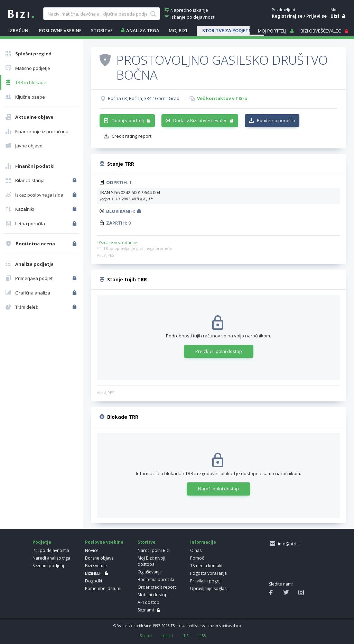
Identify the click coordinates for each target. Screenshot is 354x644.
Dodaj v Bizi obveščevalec (200, 120)
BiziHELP (93, 573)
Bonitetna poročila (156, 579)
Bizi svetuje (96, 566)
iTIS (185, 636)
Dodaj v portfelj (128, 120)
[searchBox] (102, 14)
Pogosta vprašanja (208, 573)
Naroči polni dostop (218, 489)
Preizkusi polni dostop (219, 351)
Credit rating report (132, 136)
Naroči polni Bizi (154, 550)
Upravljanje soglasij (209, 588)
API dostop (148, 602)
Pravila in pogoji (206, 581)
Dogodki (94, 581)
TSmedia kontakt (206, 566)
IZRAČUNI (19, 30)
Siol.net (146, 636)
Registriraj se (287, 16)
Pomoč (197, 558)
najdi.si (167, 636)
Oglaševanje (150, 572)
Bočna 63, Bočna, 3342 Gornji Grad (144, 98)
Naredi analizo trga (51, 558)
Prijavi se (316, 16)
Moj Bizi (178, 30)
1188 (202, 636)
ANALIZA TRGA (143, 30)
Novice (92, 550)
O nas (196, 550)
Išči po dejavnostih (51, 550)
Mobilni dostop (153, 595)
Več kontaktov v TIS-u (222, 98)
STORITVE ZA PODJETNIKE (230, 30)
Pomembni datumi (103, 588)
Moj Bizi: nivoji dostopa (151, 561)
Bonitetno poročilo (276, 120)
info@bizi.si (288, 544)
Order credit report (157, 587)
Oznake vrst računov (118, 242)
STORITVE (102, 30)
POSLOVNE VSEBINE (60, 30)
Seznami (146, 610)
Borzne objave (99, 558)
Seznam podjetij (48, 566)
